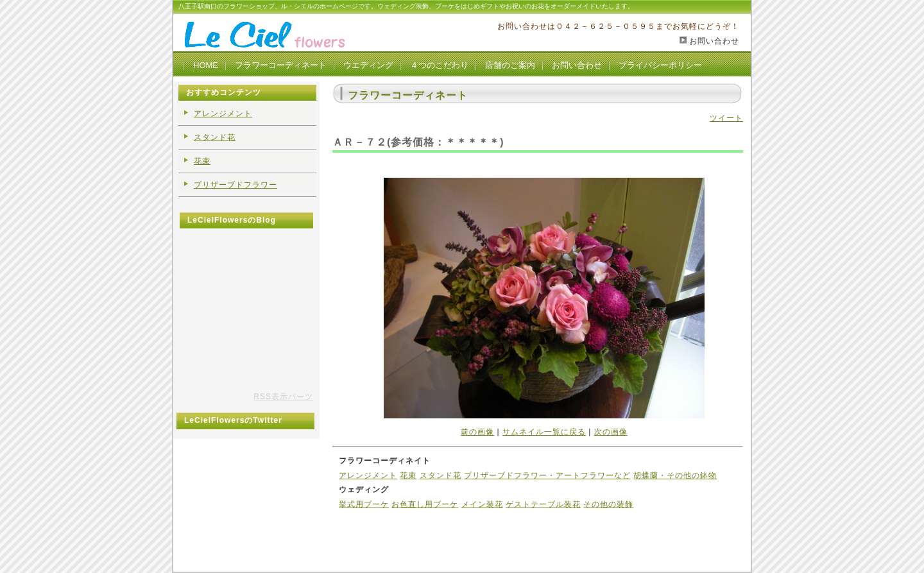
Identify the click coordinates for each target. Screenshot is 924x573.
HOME (206, 65)
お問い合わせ (714, 41)
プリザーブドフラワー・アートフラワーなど (547, 475)
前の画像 (477, 432)
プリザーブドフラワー (235, 185)
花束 (408, 475)
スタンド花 (441, 475)
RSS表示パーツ (283, 397)
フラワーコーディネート (281, 65)
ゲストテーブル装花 (543, 504)
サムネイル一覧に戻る (544, 432)
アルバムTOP (392, 526)
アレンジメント (368, 475)
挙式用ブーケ (364, 504)
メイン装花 (482, 504)
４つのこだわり (439, 65)
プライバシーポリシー (660, 65)
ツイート (726, 118)
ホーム (351, 526)
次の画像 (611, 432)
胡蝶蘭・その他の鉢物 (675, 475)
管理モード (441, 526)
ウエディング (368, 65)
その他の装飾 (608, 504)
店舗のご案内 (510, 65)
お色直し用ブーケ (425, 504)
